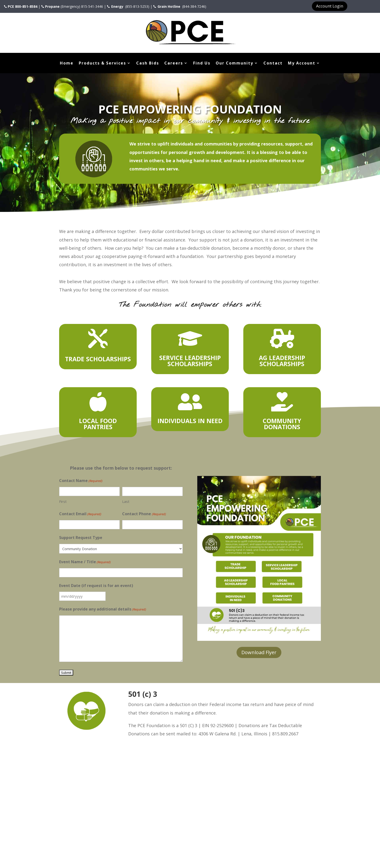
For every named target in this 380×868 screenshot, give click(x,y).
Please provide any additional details (103, 609)
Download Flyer (259, 652)
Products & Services (102, 64)
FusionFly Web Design (132, 852)
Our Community (234, 64)
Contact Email (80, 514)
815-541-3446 (92, 6)
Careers (174, 64)
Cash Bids (148, 64)
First (63, 501)
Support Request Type (81, 538)
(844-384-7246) (194, 6)
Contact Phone (144, 514)
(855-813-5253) (137, 6)
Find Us (202, 64)
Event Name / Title (85, 562)
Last (126, 501)
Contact (273, 64)
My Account (302, 64)
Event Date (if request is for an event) (96, 586)
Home (67, 64)
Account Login (330, 6)
